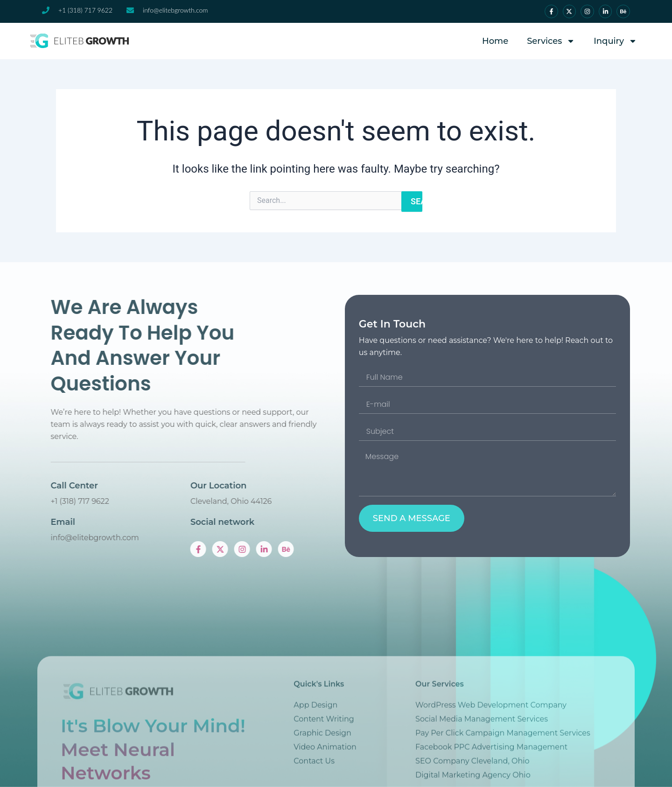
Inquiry (615, 41)
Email (140, 522)
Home (495, 41)
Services (551, 41)
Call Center (151, 486)
